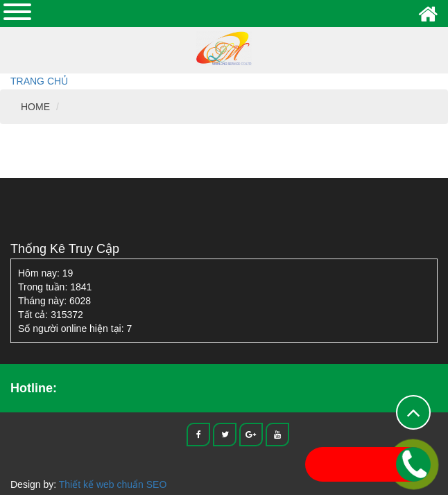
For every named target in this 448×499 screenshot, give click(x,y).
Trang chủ (39, 81)
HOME (35, 107)
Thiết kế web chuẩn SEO (113, 484)
